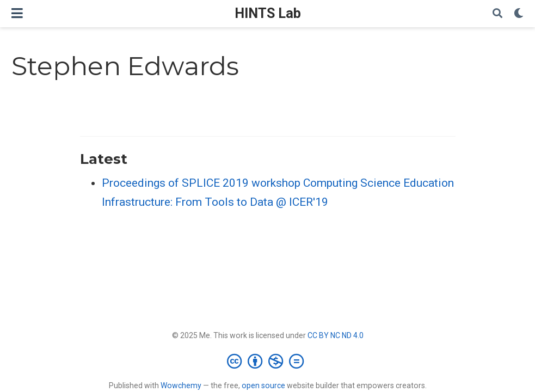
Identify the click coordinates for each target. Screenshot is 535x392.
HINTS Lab (268, 13)
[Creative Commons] (267, 361)
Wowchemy (181, 385)
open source (263, 385)
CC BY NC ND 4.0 (336, 335)
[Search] (497, 14)
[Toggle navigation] (17, 13)
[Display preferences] (519, 14)
